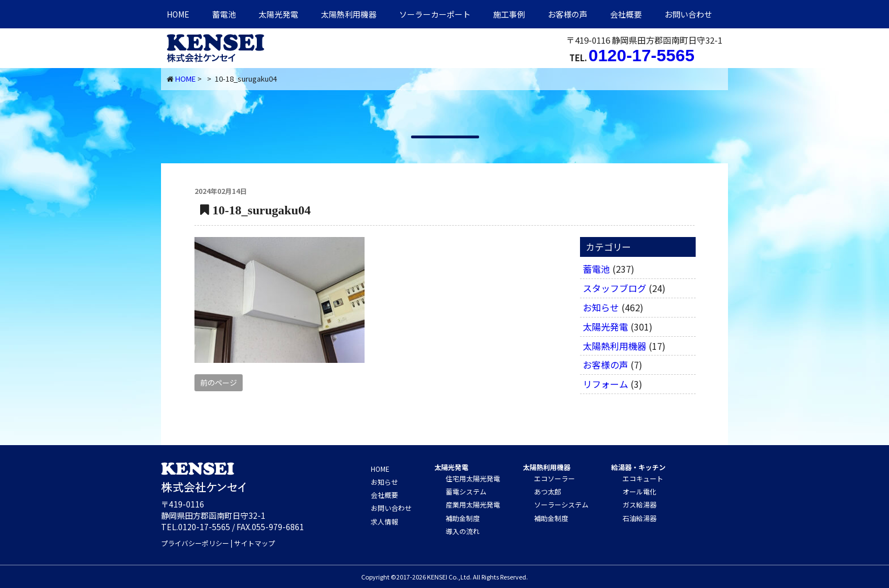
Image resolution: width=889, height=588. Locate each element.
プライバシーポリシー (195, 543)
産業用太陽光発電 (473, 504)
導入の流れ (463, 531)
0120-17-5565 (642, 55)
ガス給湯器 (640, 504)
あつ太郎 (548, 491)
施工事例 (509, 14)
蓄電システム (466, 491)
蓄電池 (224, 14)
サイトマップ (255, 543)
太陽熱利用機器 (615, 346)
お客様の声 (568, 14)
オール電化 (640, 491)
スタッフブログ (615, 288)
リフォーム (606, 384)
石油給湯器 (640, 518)
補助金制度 (463, 518)
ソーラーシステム (561, 504)
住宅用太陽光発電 (473, 478)
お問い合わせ (688, 14)
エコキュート (643, 478)
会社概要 (626, 14)
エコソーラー (554, 478)
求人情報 (384, 521)
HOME (178, 14)
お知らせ (601, 307)
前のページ (219, 382)
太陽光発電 (278, 14)
